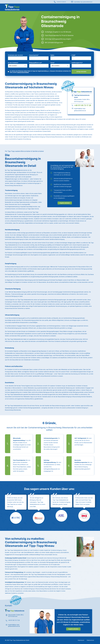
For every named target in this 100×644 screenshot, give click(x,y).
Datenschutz (90, 640)
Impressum (81, 640)
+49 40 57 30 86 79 (61, 2)
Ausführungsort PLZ (77, 63)
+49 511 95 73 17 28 (83, 105)
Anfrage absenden (81, 72)
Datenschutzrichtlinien (23, 72)
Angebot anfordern (65, 203)
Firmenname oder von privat (15, 55)
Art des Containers (13, 63)
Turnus (52, 63)
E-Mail (73, 55)
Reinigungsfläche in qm (35, 63)
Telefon (52, 55)
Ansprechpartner (34, 55)
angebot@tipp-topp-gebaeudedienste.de (83, 2)
